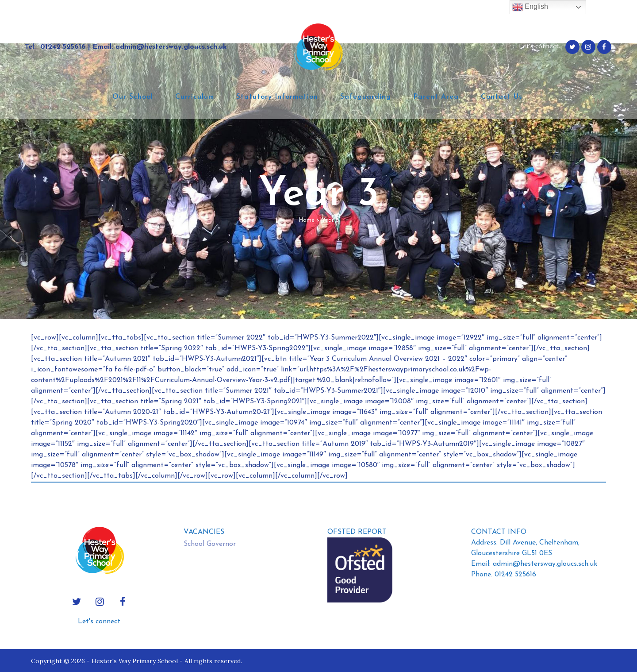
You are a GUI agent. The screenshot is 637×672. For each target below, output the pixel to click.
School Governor (210, 544)
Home (307, 220)
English (530, 7)
